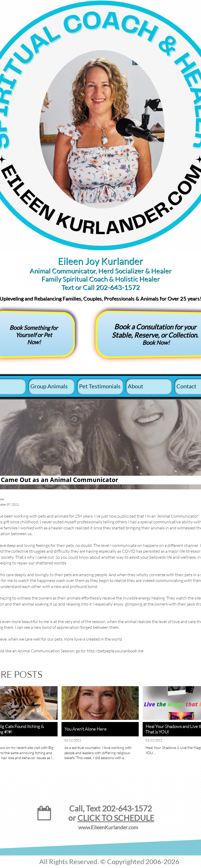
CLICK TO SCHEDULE (116, 818)
